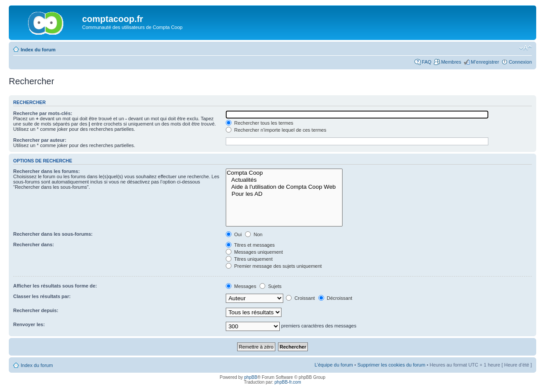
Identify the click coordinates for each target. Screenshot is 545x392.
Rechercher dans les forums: (47, 171)
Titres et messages (250, 245)
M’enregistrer (485, 62)
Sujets (271, 286)
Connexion (520, 62)
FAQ (426, 62)
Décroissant (335, 298)
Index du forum (38, 50)
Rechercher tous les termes (260, 123)
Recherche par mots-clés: (43, 113)
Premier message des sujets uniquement (274, 266)
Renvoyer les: (29, 324)
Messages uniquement (254, 252)
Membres (451, 62)
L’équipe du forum (334, 365)
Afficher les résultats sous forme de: (55, 286)
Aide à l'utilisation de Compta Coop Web (284, 187)
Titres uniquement (249, 259)
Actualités (284, 180)
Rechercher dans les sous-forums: (53, 234)
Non (254, 234)
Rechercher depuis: (36, 310)
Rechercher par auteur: (40, 140)
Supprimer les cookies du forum (392, 365)
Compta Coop (284, 173)
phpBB (251, 377)
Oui (234, 234)
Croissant (300, 298)
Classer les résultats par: (42, 296)
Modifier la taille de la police (525, 48)
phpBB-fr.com (288, 382)
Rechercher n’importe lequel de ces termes (276, 130)
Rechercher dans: (34, 245)
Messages (241, 286)
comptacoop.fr (113, 19)
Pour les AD (284, 194)
